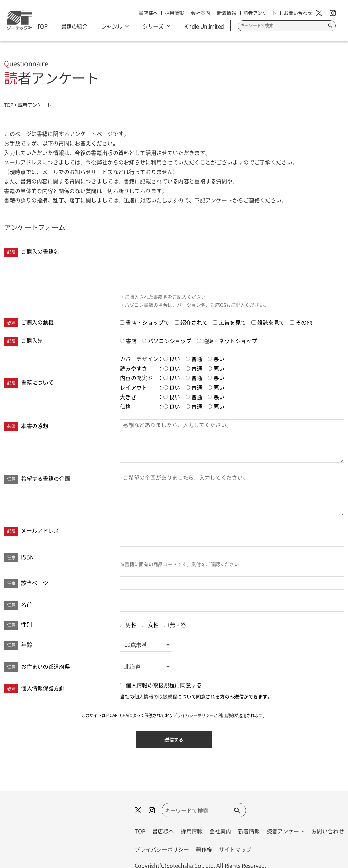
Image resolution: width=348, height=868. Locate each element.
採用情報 (192, 831)
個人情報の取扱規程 (156, 696)
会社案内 (220, 831)
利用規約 (226, 715)
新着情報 (249, 831)
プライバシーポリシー (193, 715)
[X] (322, 13)
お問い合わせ (328, 831)
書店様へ (163, 831)
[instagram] (335, 13)
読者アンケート (285, 831)
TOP (140, 831)
